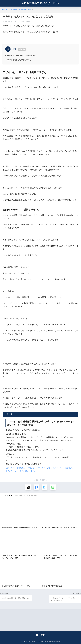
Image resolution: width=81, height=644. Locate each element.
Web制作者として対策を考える (19, 60)
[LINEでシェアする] (53, 487)
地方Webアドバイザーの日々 (26, 496)
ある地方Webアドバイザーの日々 (41, 3)
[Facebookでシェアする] (36, 487)
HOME (41, 635)
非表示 (22, 49)
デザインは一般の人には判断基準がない (22, 56)
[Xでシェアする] (28, 487)
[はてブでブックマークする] (45, 487)
